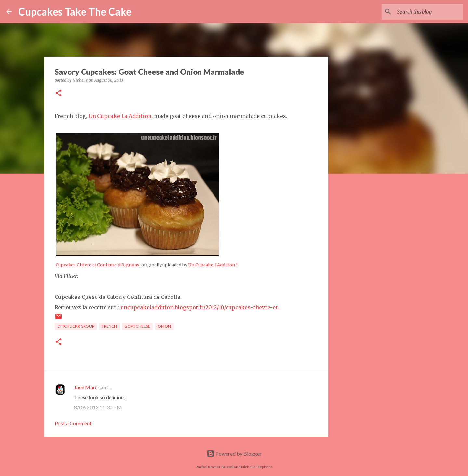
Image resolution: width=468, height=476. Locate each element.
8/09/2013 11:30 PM (98, 407)
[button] (58, 93)
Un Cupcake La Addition (120, 116)
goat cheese (137, 326)
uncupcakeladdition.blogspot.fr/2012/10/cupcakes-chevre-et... (201, 307)
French (109, 326)
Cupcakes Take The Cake (75, 12)
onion (164, 326)
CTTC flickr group (76, 326)
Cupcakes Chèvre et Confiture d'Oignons (97, 265)
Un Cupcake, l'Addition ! (213, 265)
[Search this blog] (429, 12)
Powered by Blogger (234, 453)
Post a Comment (73, 423)
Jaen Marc (86, 387)
